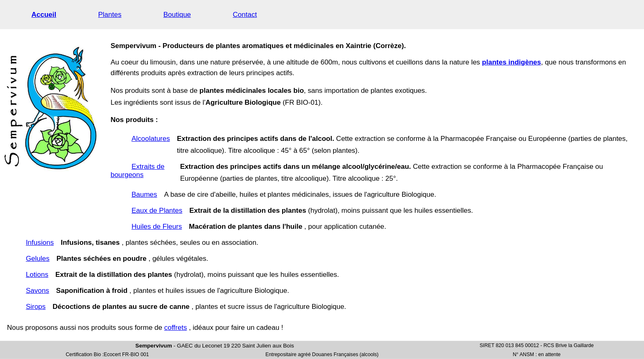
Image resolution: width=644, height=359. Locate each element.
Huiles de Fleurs (157, 227)
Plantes (110, 15)
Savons (38, 291)
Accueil (44, 15)
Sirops (36, 307)
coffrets (176, 328)
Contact (245, 15)
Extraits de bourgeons (137, 171)
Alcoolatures (151, 139)
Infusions (40, 243)
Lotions (37, 275)
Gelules (38, 259)
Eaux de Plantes (157, 211)
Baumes (144, 194)
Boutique (177, 15)
